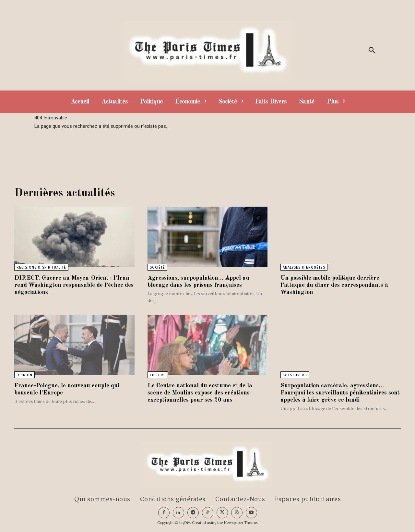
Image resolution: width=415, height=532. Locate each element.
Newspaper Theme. (241, 522)
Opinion (24, 375)
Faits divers (295, 375)
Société (157, 267)
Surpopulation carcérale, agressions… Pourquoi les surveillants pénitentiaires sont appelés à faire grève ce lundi (337, 393)
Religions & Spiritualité (41, 267)
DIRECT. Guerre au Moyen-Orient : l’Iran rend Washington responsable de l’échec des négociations (71, 285)
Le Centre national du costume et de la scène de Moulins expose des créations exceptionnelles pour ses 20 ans (204, 393)
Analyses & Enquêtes (304, 267)
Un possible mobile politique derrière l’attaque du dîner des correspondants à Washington (339, 285)
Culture (158, 375)
